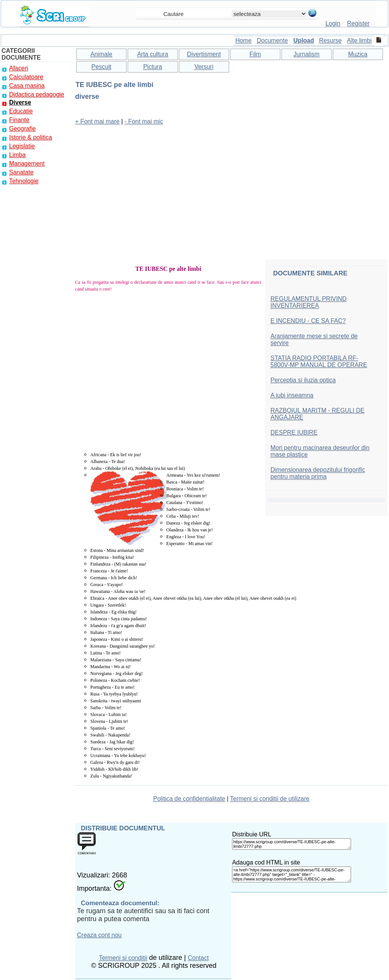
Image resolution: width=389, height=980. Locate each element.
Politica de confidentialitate (189, 799)
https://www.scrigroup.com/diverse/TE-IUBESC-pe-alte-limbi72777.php (292, 844)
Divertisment (204, 54)
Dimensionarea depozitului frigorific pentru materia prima (318, 473)
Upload (304, 40)
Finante (19, 120)
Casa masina (27, 86)
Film (255, 54)
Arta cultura (153, 54)
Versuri (204, 67)
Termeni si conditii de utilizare (270, 799)
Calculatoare (26, 77)
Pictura (153, 67)
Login (333, 23)
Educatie (21, 111)
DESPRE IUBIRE (294, 432)
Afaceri (19, 68)
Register (359, 23)
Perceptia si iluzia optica (303, 380)
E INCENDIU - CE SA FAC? (308, 321)
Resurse (330, 40)
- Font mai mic (144, 121)
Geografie (22, 129)
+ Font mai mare (97, 121)
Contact (198, 958)
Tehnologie (24, 181)
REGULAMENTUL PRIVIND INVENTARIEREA (308, 302)
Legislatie (22, 146)
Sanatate (21, 172)
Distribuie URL (252, 834)
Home (243, 40)
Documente (272, 40)
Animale (101, 54)
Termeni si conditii (123, 958)
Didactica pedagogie (37, 94)
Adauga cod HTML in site (266, 862)
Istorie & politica (31, 137)
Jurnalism (307, 54)
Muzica (358, 54)
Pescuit (101, 67)
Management (27, 164)
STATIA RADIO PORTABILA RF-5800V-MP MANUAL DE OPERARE (319, 361)
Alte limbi (359, 40)
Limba (17, 155)
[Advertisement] (231, 185)
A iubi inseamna (292, 395)
